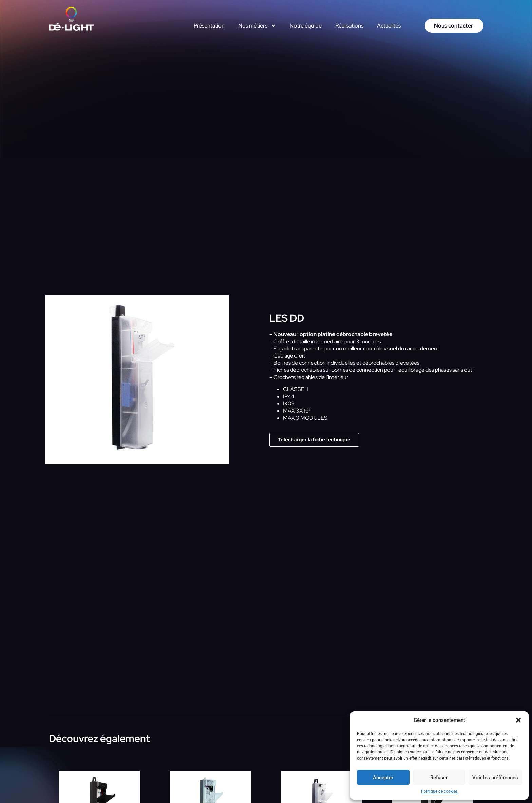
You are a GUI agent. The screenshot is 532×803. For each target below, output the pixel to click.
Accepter (383, 778)
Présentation (209, 26)
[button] (518, 720)
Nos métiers (257, 26)
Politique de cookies (439, 791)
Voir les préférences (495, 778)
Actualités (389, 26)
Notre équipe (306, 26)
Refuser (439, 778)
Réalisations (349, 26)
